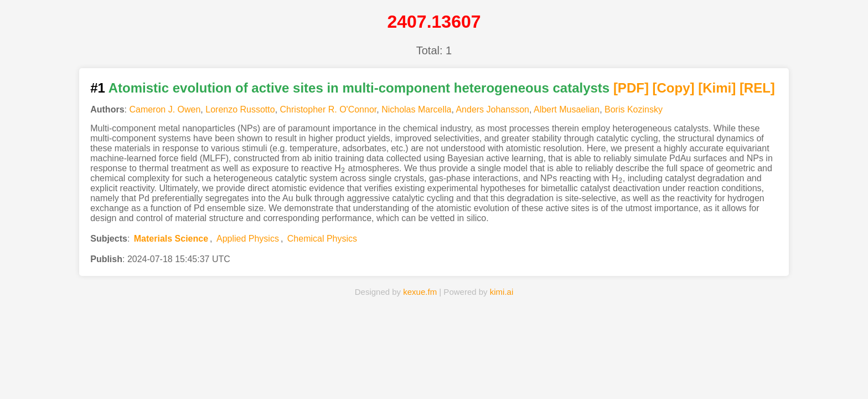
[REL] (757, 88)
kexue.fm (420, 292)
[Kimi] (717, 88)
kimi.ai (502, 292)
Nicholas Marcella (416, 109)
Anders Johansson (492, 109)
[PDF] (631, 88)
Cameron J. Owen (165, 109)
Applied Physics (248, 239)
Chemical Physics (322, 239)
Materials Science (171, 239)
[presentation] (343, 168)
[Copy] (674, 88)
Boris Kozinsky (634, 109)
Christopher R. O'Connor (329, 109)
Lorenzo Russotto (240, 109)
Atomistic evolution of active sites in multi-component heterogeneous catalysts (359, 88)
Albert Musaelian (567, 109)
